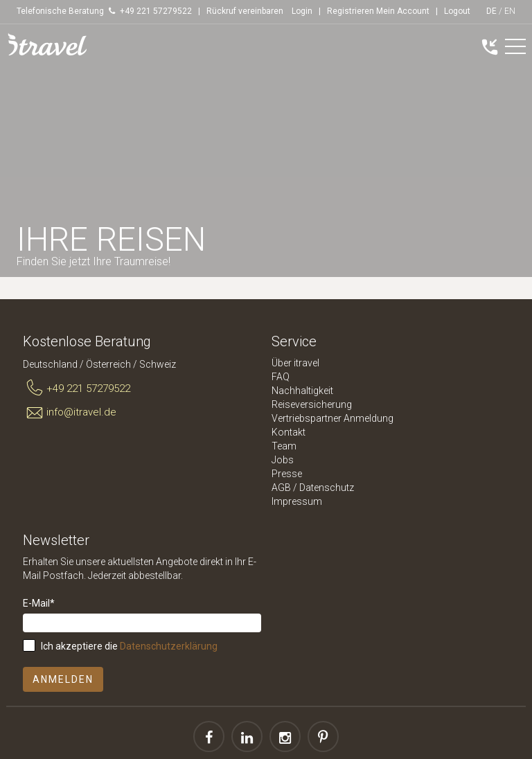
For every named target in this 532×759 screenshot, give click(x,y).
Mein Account (403, 11)
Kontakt (289, 432)
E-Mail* (39, 603)
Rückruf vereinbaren (245, 11)
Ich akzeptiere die (129, 646)
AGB (281, 488)
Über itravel (295, 363)
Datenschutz (327, 488)
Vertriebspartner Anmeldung (332, 418)
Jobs (283, 460)
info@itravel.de (70, 413)
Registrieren (351, 11)
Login (302, 11)
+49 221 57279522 (77, 389)
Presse (287, 474)
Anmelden (63, 679)
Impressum (297, 501)
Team (284, 446)
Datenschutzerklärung (169, 646)
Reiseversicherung (312, 404)
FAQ (281, 377)
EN (510, 11)
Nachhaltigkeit (302, 391)
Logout (457, 11)
